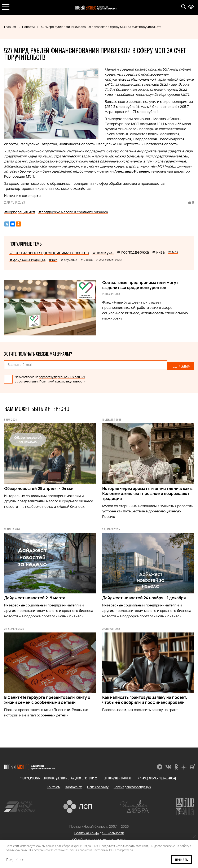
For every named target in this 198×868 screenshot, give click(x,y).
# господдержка (133, 252)
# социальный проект (109, 260)
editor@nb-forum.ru (117, 775)
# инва (158, 252)
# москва (87, 260)
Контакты (54, 784)
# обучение (69, 260)
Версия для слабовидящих (132, 784)
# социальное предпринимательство (49, 253)
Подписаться (181, 365)
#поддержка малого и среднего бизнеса (73, 212)
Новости (28, 27)
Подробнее (15, 860)
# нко (53, 260)
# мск (173, 252)
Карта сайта (74, 784)
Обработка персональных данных (99, 837)
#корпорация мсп (20, 212)
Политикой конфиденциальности (62, 378)
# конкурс (103, 253)
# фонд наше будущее (27, 260)
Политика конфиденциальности (99, 830)
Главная (10, 27)
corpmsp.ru (31, 196)
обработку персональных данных (62, 374)
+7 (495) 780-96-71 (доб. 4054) (157, 775)
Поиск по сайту (98, 784)
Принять (181, 859)
